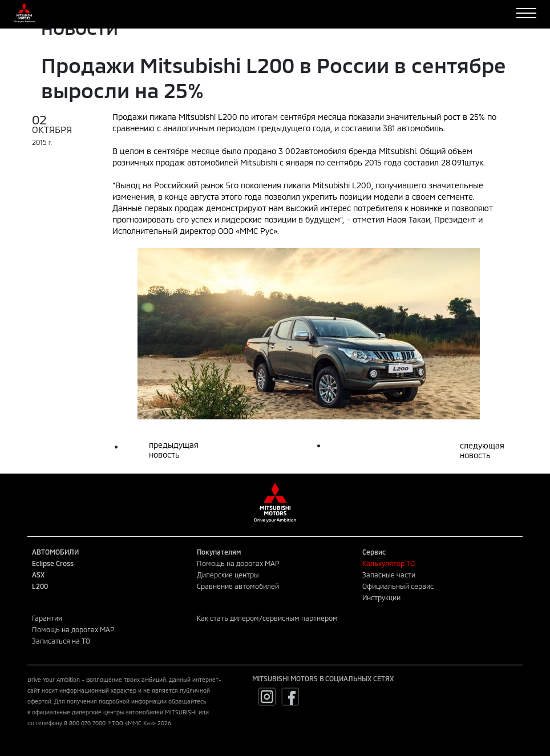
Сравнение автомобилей (238, 586)
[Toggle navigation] (526, 13)
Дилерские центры (228, 575)
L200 (40, 586)
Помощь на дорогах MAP (238, 563)
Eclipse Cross (53, 563)
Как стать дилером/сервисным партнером (267, 618)
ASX (38, 575)
